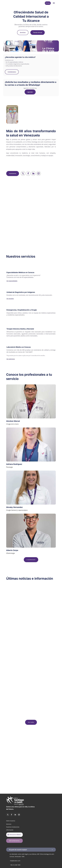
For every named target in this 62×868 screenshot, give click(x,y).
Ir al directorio (31, 560)
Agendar (30, 92)
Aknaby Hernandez (14, 507)
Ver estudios (10, 299)
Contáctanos (12, 72)
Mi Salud (48, 3)
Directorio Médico (15, 835)
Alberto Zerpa (12, 550)
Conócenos (13, 173)
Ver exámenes (11, 359)
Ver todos (31, 722)
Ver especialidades (12, 281)
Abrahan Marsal (13, 421)
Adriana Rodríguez (14, 464)
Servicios (23, 32)
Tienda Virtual (38, 32)
